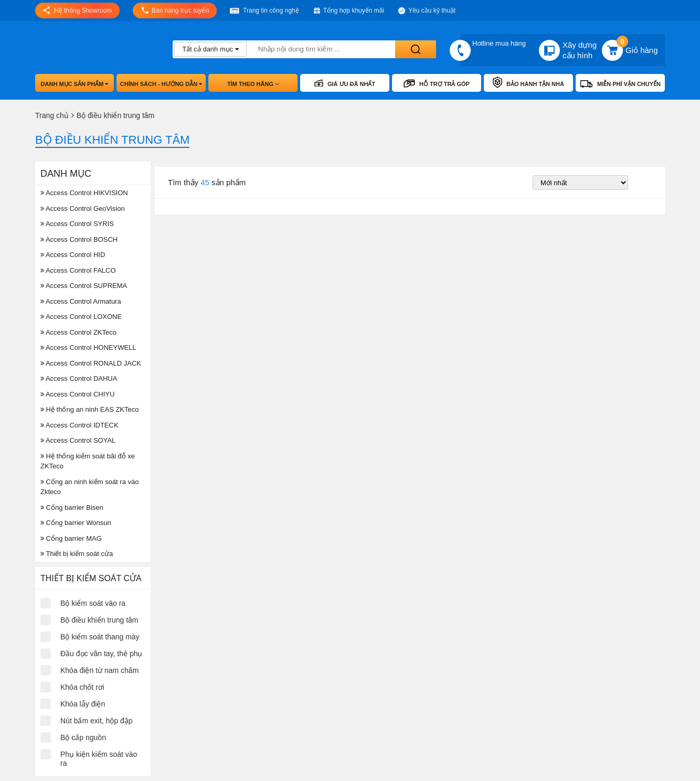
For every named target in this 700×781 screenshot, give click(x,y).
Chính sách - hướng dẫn (161, 84)
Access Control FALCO (78, 270)
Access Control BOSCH (79, 239)
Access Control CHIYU (77, 394)
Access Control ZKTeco (78, 332)
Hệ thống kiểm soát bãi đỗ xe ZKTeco (88, 461)
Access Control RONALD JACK (91, 363)
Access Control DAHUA (79, 378)
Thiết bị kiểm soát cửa (77, 554)
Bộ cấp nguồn (83, 737)
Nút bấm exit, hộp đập (97, 721)
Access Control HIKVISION (84, 193)
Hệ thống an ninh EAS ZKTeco (89, 409)
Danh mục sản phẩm (75, 84)
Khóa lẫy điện (83, 704)
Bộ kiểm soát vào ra (93, 603)
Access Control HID (73, 255)
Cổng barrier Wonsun (76, 523)
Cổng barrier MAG (71, 538)
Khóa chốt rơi (82, 687)
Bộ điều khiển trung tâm (99, 620)
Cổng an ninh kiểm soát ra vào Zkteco (89, 487)
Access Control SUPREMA (84, 286)
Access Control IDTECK (79, 425)
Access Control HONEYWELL (88, 347)
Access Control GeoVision (83, 208)
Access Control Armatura (81, 301)
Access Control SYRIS (77, 224)
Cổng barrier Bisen (72, 507)
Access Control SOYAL (78, 440)
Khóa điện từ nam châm (99, 670)
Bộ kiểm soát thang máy (100, 637)
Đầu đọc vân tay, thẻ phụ (101, 654)
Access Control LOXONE (81, 317)
